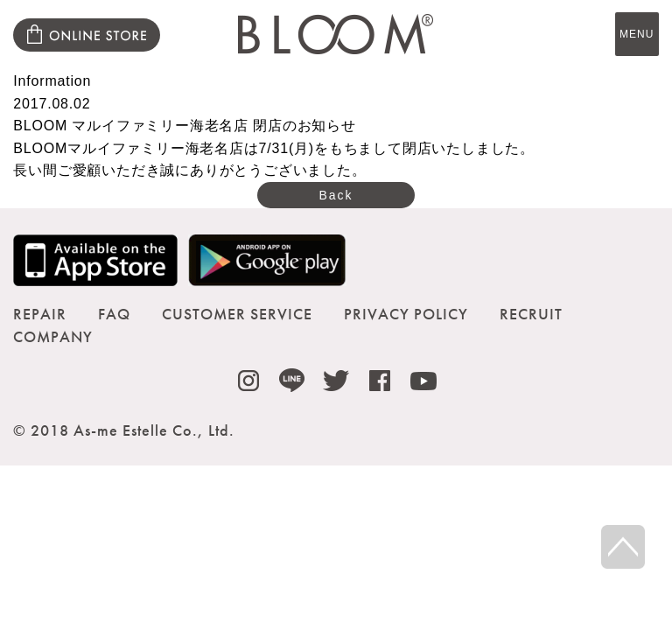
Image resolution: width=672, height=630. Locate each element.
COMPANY (53, 336)
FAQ (114, 314)
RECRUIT (531, 314)
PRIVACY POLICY (406, 314)
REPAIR (40, 314)
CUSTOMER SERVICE (237, 314)
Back (336, 195)
